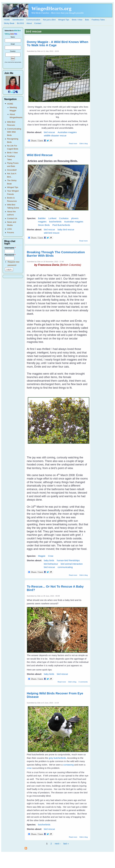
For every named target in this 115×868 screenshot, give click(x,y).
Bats (87, 20)
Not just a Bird (49, 20)
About (29, 23)
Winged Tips (64, 20)
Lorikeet (52, 218)
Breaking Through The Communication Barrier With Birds (56, 254)
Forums (10, 232)
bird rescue (49, 132)
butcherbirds (55, 222)
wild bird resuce (52, 233)
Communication (33, 20)
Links (9, 229)
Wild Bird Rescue (40, 155)
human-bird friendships (68, 560)
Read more (73, 144)
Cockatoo (64, 218)
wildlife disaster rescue (55, 136)
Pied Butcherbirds (61, 225)
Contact (38, 23)
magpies (42, 222)
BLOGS (20, 23)
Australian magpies (67, 132)
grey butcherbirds (57, 758)
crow (29, 768)
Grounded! (12, 170)
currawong (68, 765)
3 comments (83, 682)
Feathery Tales (98, 20)
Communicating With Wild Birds (14, 132)
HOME (7, 20)
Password (10, 255)
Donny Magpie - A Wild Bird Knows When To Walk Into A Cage (58, 44)
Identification (18, 20)
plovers (75, 218)
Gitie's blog (83, 144)
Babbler (42, 218)
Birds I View (77, 20)
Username (10, 248)
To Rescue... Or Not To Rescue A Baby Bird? (55, 588)
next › (58, 844)
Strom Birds (44, 225)
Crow (51, 556)
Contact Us (12, 218)
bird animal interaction (72, 564)
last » (66, 844)
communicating (65, 567)
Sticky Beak (9, 23)
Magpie (42, 556)
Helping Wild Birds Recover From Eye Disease (55, 695)
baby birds (49, 560)
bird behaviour (51, 564)
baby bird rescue (66, 229)
